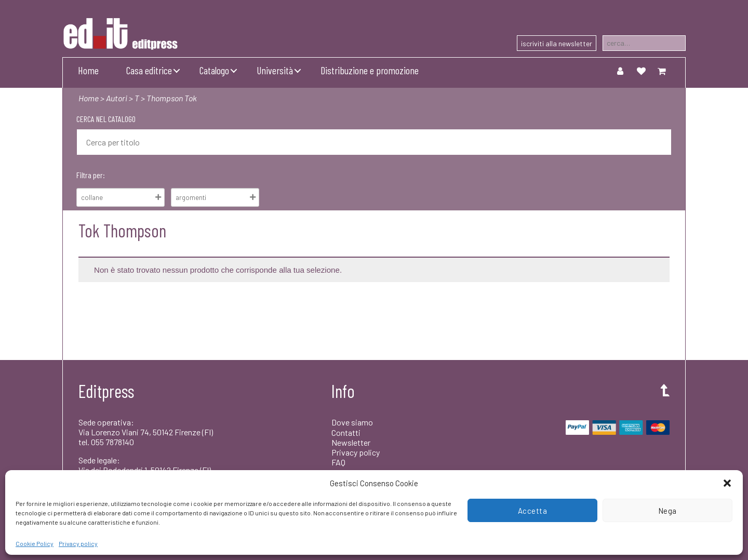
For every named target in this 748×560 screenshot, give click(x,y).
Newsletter (351, 442)
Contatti (346, 432)
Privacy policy (78, 543)
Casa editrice (149, 70)
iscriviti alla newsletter (557, 43)
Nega (667, 511)
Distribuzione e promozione (370, 70)
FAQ (338, 462)
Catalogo (214, 70)
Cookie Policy (35, 543)
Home (88, 70)
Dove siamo (352, 422)
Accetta (533, 511)
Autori (117, 98)
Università (275, 70)
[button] (727, 483)
